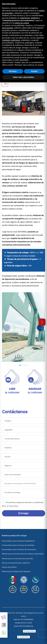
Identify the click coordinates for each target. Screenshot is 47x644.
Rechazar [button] (13, 71)
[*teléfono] (24, 447)
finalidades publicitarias (11, 40)
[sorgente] (24, 474)
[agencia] (24, 465)
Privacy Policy (13, 506)
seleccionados (8, 28)
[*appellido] (24, 430)
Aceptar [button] (34, 71)
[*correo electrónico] (24, 439)
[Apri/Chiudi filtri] (5, 84)
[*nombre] (24, 421)
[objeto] (24, 483)
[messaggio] (24, 494)
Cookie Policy (24, 637)
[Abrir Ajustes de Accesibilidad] (42, 322)
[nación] (24, 456)
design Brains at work (24, 623)
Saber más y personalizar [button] (23, 77)
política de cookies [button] (22, 23)
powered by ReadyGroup (23, 626)
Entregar (24, 513)
